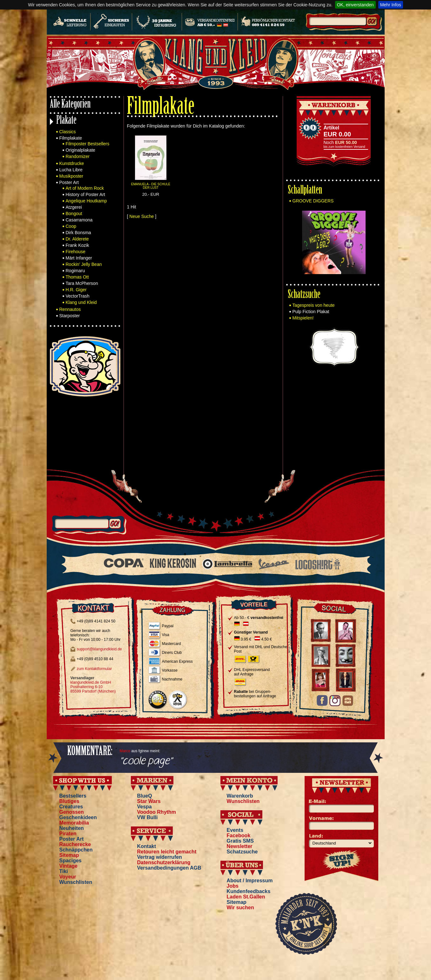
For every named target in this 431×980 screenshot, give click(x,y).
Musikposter (71, 176)
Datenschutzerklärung (164, 862)
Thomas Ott (77, 277)
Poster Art (69, 182)
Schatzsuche (304, 295)
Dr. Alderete (77, 239)
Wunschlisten (76, 882)
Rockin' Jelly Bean (84, 264)
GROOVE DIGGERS (313, 201)
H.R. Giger (76, 290)
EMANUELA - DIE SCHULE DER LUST (151, 186)
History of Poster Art (85, 194)
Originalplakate (81, 150)
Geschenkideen (78, 817)
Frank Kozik (77, 245)
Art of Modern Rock (85, 188)
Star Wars (149, 801)
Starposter (70, 316)
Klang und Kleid (81, 302)
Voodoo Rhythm (157, 812)
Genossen (72, 812)
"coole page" (146, 761)
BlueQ (145, 796)
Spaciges (71, 861)
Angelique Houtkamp (86, 201)
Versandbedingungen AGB (169, 868)
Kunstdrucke (72, 163)
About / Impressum (250, 881)
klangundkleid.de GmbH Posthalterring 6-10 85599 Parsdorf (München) (93, 687)
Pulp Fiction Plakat (311, 312)
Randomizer (78, 156)
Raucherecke (75, 844)
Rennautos (70, 309)
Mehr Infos (391, 5)
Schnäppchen (76, 850)
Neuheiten (72, 828)
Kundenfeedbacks (249, 891)
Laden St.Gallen (246, 897)
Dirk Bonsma (78, 233)
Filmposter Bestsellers (88, 144)
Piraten (68, 834)
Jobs (233, 886)
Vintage (69, 866)
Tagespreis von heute (314, 305)
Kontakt (147, 846)
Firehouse (76, 252)
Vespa (145, 807)
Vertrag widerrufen (160, 857)
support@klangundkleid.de (99, 649)
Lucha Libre (71, 170)
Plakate (66, 121)
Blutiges (69, 801)
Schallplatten (305, 191)
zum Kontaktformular (94, 669)
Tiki (64, 871)
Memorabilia (74, 823)
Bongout (74, 214)
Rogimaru (75, 271)
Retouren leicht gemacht (167, 852)
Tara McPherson (82, 283)
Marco (125, 751)
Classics (68, 132)
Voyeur (68, 877)
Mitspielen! (303, 318)
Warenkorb (240, 796)
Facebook (239, 835)
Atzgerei (74, 207)
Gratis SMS (240, 841)
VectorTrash (78, 296)
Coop (71, 226)
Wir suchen (240, 908)
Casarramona (79, 220)
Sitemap (69, 855)
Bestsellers (73, 796)
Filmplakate (71, 138)
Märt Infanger (79, 258)
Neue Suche (141, 216)
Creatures (71, 807)
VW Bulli (148, 817)
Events (235, 830)
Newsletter (240, 846)
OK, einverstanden (355, 5)
